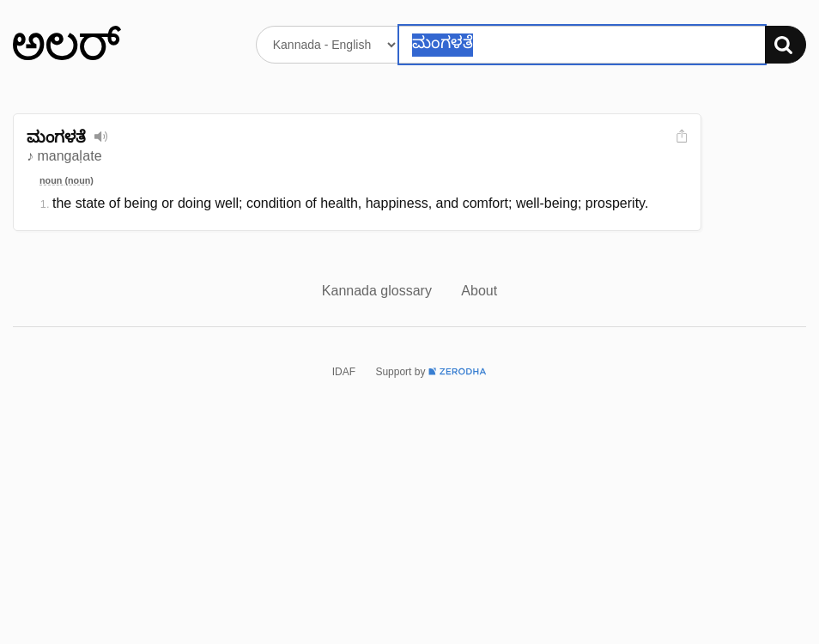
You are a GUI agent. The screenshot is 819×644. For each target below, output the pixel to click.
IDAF (344, 372)
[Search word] (582, 45)
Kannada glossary (379, 291)
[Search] (786, 45)
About (479, 291)
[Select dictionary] (328, 45)
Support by (431, 372)
